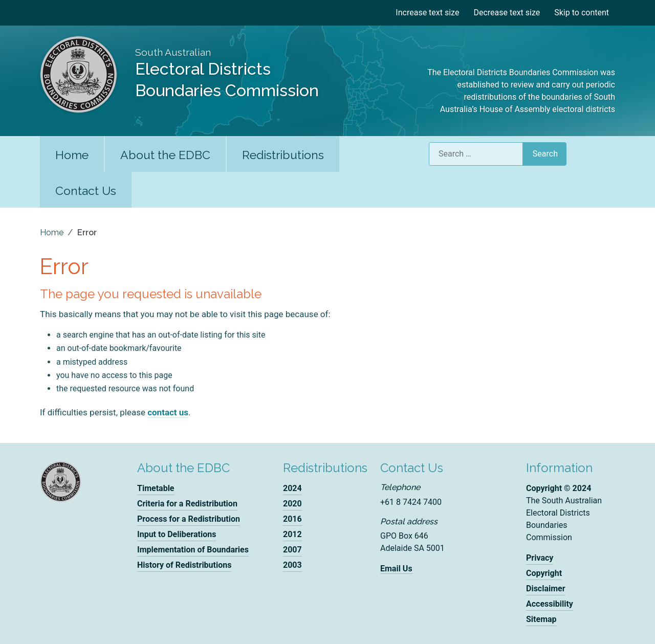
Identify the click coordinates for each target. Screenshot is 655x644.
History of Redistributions (184, 565)
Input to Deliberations (177, 534)
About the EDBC (165, 155)
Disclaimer (546, 589)
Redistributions (283, 155)
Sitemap (541, 619)
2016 (292, 519)
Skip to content (582, 13)
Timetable (156, 488)
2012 (292, 534)
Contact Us (86, 191)
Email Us (396, 569)
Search (545, 154)
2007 (292, 550)
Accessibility (550, 604)
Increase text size (427, 13)
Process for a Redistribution (189, 519)
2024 (292, 488)
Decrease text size (507, 13)
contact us (168, 412)
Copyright (544, 573)
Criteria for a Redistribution (187, 504)
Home (72, 155)
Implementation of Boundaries (193, 550)
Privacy (540, 558)
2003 (292, 565)
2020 (292, 504)
